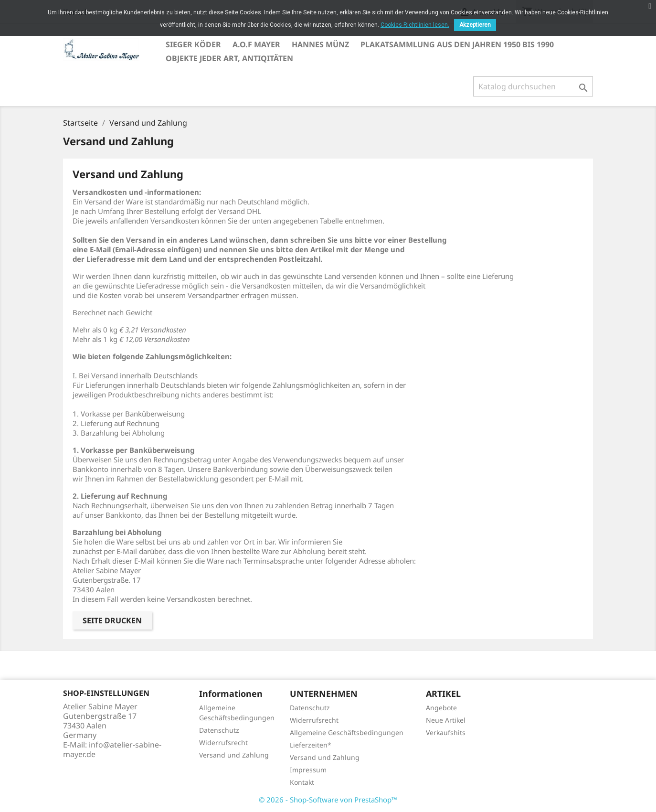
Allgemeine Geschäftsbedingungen (347, 732)
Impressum (308, 770)
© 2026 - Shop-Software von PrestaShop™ (328, 800)
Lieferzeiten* (311, 745)
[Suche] (533, 86)
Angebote (441, 708)
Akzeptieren (475, 25)
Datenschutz (219, 730)
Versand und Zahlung (234, 755)
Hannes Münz (320, 44)
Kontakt (302, 782)
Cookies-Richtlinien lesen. (415, 25)
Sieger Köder (193, 44)
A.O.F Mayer (256, 44)
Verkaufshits (446, 732)
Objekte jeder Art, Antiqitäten (229, 58)
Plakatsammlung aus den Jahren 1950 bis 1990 (457, 44)
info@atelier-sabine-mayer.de (112, 749)
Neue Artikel (446, 720)
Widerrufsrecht (223, 743)
